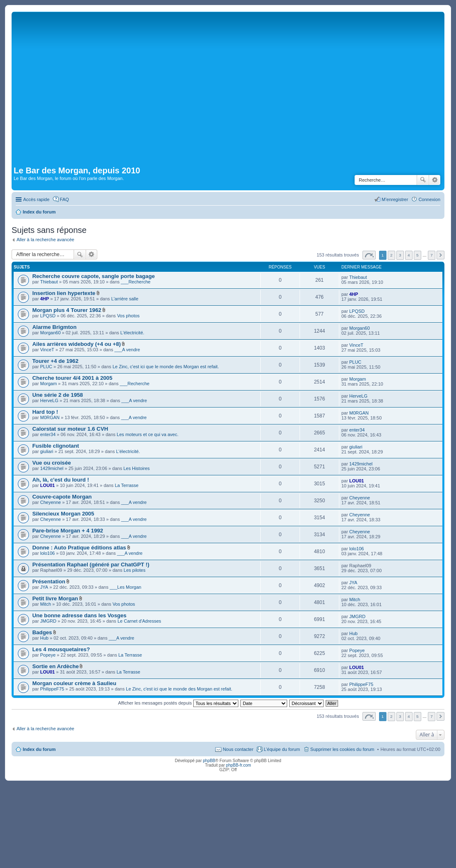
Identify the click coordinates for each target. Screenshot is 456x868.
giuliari (47, 451)
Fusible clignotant (56, 446)
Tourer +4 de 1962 (55, 361)
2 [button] (391, 255)
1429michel (52, 468)
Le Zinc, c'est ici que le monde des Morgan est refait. (166, 367)
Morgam (48, 384)
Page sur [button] (369, 255)
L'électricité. (132, 333)
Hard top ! (45, 412)
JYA (44, 587)
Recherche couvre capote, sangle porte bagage (94, 276)
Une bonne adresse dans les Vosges (79, 615)
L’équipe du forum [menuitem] (282, 749)
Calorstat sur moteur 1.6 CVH (70, 429)
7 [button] (432, 255)
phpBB (209, 761)
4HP (44, 299)
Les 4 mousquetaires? (61, 649)
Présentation (49, 581)
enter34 (48, 434)
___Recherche (136, 282)
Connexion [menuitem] (429, 199)
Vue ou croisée (52, 463)
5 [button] (418, 255)
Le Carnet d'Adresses (139, 621)
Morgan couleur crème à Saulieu (74, 683)
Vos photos (128, 316)
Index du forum (39, 749)
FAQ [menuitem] (65, 199)
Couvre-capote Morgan (62, 497)
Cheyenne (50, 502)
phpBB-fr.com (239, 765)
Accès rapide (36, 199)
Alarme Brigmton (54, 327)
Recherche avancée (435, 180)
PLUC (46, 367)
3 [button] (400, 255)
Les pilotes (135, 570)
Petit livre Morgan (55, 598)
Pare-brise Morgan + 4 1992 (68, 531)
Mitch (46, 604)
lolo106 (47, 553)
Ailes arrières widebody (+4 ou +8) (77, 344)
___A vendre (127, 350)
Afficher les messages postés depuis (178, 703)
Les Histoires (137, 468)
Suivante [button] (440, 255)
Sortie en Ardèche (55, 666)
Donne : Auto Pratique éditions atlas (79, 548)
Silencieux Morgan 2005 (63, 514)
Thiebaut (49, 282)
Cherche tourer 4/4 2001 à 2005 (72, 378)
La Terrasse (126, 485)
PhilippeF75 (52, 689)
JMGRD (48, 621)
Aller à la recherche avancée (45, 240)
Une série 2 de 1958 (58, 395)
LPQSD (48, 316)
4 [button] (409, 255)
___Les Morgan (125, 587)
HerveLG (49, 400)
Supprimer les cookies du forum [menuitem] (342, 749)
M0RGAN (50, 417)
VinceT (47, 350)
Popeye (48, 655)
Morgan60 (50, 333)
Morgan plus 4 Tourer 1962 (67, 310)
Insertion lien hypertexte (64, 293)
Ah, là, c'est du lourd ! (61, 480)
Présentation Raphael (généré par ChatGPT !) (91, 565)
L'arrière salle (125, 299)
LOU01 (47, 485)
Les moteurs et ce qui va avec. (148, 434)
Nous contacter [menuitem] (238, 749)
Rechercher (423, 180)
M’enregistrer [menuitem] (395, 199)
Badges (42, 632)
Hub (44, 638)
